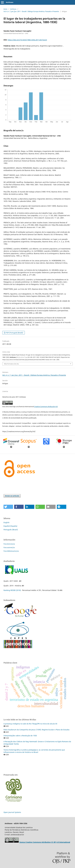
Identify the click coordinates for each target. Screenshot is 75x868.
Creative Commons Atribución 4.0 (46, 407)
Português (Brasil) (11, 530)
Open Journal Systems (12, 812)
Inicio (5, 9)
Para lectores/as (9, 544)
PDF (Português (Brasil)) (14, 333)
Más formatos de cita (11, 364)
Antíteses (10, 2)
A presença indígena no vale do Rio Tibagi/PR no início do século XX (30, 724)
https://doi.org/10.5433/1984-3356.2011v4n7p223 (27, 40)
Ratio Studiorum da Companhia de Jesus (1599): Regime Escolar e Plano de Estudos (36, 730)
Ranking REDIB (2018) (12, 590)
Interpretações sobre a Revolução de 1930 (20, 736)
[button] (8, 507)
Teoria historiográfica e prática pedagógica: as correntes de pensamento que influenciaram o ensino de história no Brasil (34, 751)
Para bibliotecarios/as (11, 551)
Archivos (13, 9)
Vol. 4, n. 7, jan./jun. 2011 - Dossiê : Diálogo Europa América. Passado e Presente (31, 11)
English (6, 522)
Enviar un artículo (12, 496)
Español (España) (10, 526)
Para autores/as (9, 547)
